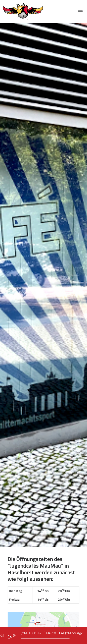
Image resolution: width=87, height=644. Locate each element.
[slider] (45, 639)
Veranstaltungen (23, 563)
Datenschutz (19, 411)
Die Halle (16, 517)
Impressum (18, 418)
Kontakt (15, 586)
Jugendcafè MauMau (26, 532)
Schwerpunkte (21, 471)
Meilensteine (19, 479)
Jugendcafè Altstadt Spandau (34, 525)
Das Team (16, 449)
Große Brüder (20, 487)
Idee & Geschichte (24, 456)
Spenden (15, 578)
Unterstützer (20, 571)
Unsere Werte (20, 464)
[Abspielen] (8, 636)
